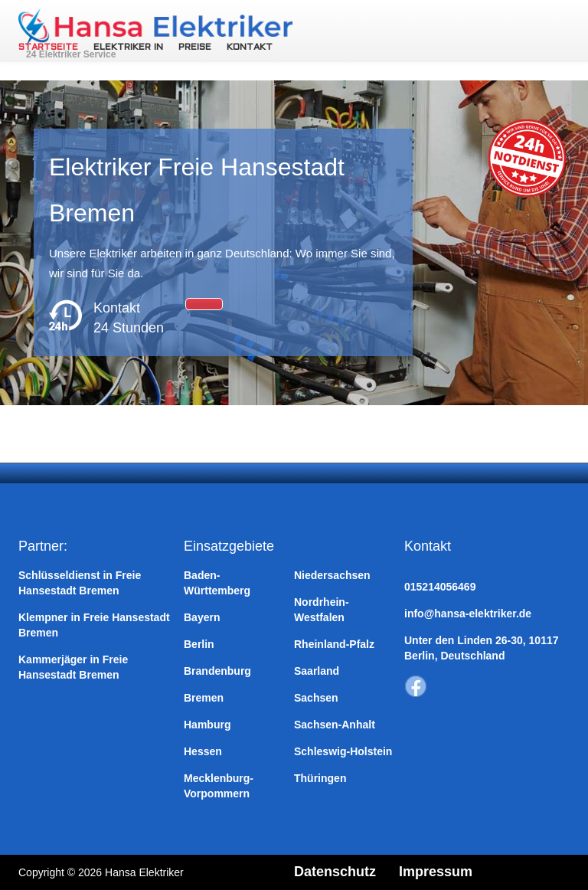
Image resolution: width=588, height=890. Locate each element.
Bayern (202, 617)
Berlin (199, 644)
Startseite (48, 47)
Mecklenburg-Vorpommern (219, 786)
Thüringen (320, 778)
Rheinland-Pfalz (334, 644)
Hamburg (207, 725)
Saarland (317, 671)
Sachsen (316, 698)
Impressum (436, 872)
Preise (195, 47)
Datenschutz (335, 872)
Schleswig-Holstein (343, 751)
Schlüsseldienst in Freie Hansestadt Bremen (80, 583)
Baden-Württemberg (217, 583)
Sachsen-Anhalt (335, 725)
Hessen (203, 751)
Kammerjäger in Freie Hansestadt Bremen (73, 667)
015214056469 (440, 587)
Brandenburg (217, 671)
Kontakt (250, 47)
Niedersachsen (332, 575)
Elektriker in (128, 47)
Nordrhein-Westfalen (322, 610)
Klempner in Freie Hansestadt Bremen (94, 625)
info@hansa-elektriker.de (468, 614)
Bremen (204, 698)
